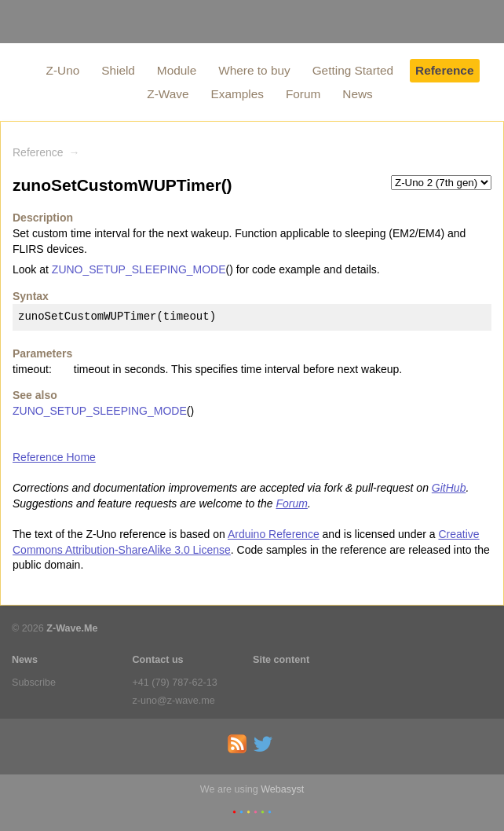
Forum (303, 94)
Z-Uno (62, 70)
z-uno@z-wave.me (174, 701)
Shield (118, 70)
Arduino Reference (274, 534)
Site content (281, 660)
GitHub (449, 488)
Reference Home (54, 457)
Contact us (158, 660)
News (357, 94)
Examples (237, 94)
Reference (444, 70)
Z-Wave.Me (72, 628)
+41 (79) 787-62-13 (175, 683)
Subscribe (34, 683)
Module (177, 70)
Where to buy (254, 70)
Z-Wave (168, 94)
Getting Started (353, 70)
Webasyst (282, 789)
